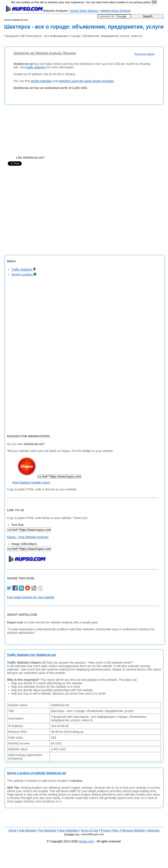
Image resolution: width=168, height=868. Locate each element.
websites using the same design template (86, 81)
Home (12, 830)
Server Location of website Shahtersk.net (37, 773)
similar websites (41, 81)
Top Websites (47, 830)
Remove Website (133, 830)
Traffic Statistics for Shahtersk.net (32, 655)
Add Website (27, 830)
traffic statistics (36, 67)
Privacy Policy (110, 830)
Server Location (24, 274)
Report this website (145, 54)
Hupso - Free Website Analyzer (28, 537)
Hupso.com (86, 841)
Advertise (153, 830)
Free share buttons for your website (31, 597)
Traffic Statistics (24, 269)
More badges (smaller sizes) (31, 482)
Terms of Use (89, 830)
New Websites (68, 830)
